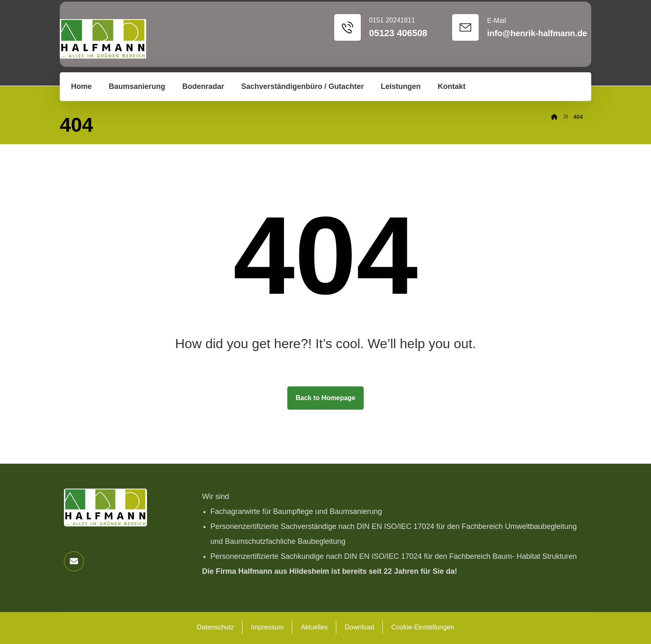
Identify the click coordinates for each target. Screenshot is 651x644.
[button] (74, 561)
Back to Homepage (325, 398)
